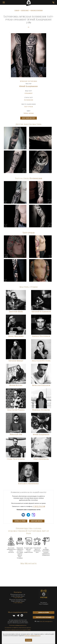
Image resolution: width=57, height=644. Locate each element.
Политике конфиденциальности (33, 636)
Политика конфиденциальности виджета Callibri (18, 630)
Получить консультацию (44, 617)
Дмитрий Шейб (16, 312)
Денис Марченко (16, 336)
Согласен (29, 640)
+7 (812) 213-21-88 (39, 506)
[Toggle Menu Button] (4, 2)
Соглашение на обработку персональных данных (18, 628)
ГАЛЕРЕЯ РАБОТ (25, 10)
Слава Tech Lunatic (16, 459)
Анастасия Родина (16, 410)
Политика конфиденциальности (18, 625)
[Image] (15, 138)
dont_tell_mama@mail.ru (46, 621)
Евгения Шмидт (16, 361)
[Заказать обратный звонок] (53, 2)
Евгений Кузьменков (41, 312)
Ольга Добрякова (41, 459)
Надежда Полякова (41, 410)
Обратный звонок (37, 521)
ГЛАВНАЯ (17, 10)
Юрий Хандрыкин (29, 86)
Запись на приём (20, 521)
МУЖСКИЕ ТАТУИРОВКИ (37, 10)
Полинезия (29, 100)
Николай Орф (16, 435)
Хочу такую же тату (29, 118)
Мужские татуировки (28, 81)
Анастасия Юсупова (41, 361)
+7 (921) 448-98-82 (18, 603)
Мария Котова (16, 385)
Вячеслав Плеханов (41, 385)
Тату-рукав (28, 107)
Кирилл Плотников (41, 336)
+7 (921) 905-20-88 (18, 598)
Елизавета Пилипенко (28, 484)
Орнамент (28, 93)
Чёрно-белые (29, 113)
